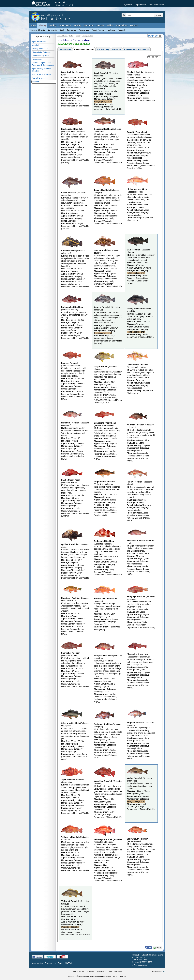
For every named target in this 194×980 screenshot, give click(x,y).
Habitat (110, 25)
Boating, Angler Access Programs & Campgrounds (43, 64)
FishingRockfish (87, 36)
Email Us (122, 976)
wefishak (36, 45)
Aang (58, 2)
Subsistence (71, 30)
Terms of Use (50, 963)
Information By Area (40, 56)
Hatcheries (111, 30)
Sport (62, 30)
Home (33, 25)
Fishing (42, 25)
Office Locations (140, 965)
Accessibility (38, 963)
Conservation (65, 49)
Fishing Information (40, 49)
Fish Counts (37, 59)
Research (121, 30)
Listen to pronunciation (64, 2)
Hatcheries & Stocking (41, 74)
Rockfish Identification (84, 49)
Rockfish (36, 82)
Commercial (52, 30)
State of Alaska (42, 4)
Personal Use (84, 30)
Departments (141, 5)
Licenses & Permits (38, 30)
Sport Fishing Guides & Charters (42, 70)
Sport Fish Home (39, 42)
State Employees (156, 5)
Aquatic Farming (98, 30)
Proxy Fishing (38, 78)
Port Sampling (103, 49)
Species (100, 25)
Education (89, 25)
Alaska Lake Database (42, 52)
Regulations (122, 25)
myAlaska (128, 5)
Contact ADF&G (65, 963)
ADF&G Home (63, 36)
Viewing (77, 25)
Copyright (72, 976)
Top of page (157, 971)
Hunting (52, 25)
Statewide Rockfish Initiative (136, 49)
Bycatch (134, 25)
